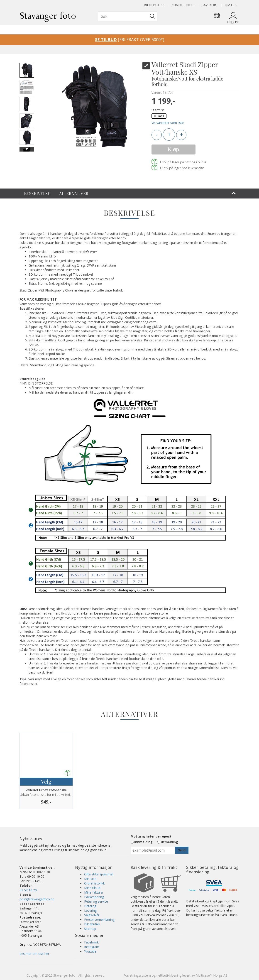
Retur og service (96, 901)
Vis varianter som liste (168, 123)
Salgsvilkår (92, 915)
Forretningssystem (137, 975)
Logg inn (233, 22)
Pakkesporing (94, 897)
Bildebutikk (154, 5)
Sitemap (90, 929)
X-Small (159, 116)
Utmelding (169, 842)
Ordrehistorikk (94, 883)
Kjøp (173, 149)
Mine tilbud (92, 888)
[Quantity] (169, 135)
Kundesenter (183, 5)
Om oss (231, 5)
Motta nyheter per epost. (151, 836)
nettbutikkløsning (169, 975)
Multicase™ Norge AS (211, 975)
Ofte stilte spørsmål (99, 874)
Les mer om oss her (34, 954)
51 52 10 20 (28, 890)
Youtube (90, 951)
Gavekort (210, 5)
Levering (90, 910)
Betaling (90, 906)
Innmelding (143, 842)
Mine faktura (93, 892)
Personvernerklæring (99, 920)
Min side (90, 879)
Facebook (91, 942)
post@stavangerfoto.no (37, 899)
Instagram (92, 947)
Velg (46, 782)
